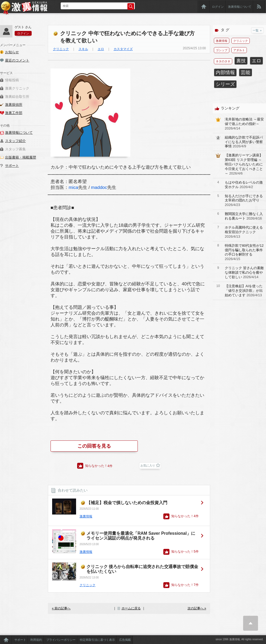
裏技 (241, 61)
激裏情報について (240, 7)
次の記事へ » (197, 608)
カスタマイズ (123, 49)
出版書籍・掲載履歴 (21, 157)
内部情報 (225, 72)
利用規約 (36, 640)
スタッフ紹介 (15, 141)
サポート (12, 166)
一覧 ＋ (257, 30)
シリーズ (225, 84)
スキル (83, 49)
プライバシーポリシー (61, 640)
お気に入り (148, 465)
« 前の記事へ (61, 608)
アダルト (239, 50)
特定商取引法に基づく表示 (97, 640)
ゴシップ (222, 50)
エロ (101, 49)
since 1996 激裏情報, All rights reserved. (239, 639)
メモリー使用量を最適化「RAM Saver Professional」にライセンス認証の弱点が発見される (141, 536)
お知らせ (12, 52)
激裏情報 (86, 516)
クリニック (61, 49)
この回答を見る (94, 446)
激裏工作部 (14, 113)
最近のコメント (17, 60)
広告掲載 (125, 640)
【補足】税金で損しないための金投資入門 (127, 503)
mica (73, 187)
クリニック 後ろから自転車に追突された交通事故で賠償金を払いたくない (142, 569)
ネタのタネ (223, 61)
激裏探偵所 (14, 105)
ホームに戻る (131, 608)
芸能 (246, 72)
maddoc (99, 187)
